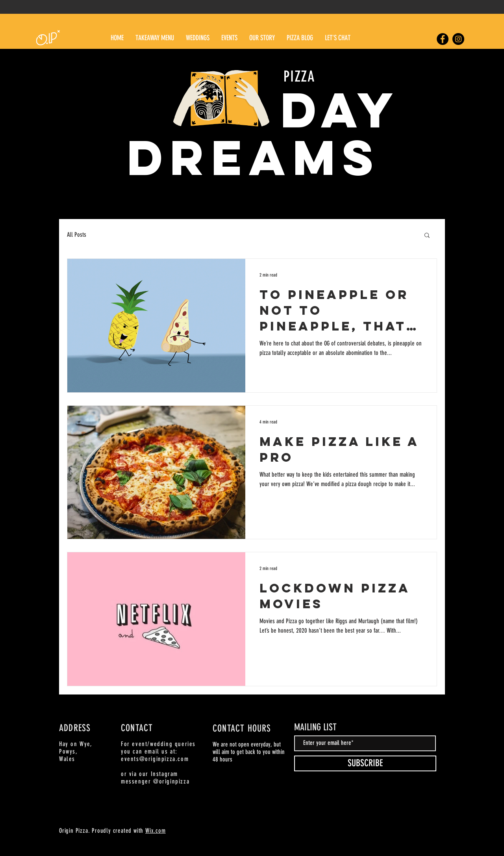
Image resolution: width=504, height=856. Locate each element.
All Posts (77, 235)
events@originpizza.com (155, 759)
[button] (427, 236)
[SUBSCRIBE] (365, 763)
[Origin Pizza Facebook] (443, 39)
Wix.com (156, 831)
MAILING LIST (315, 727)
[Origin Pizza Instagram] (458, 39)
